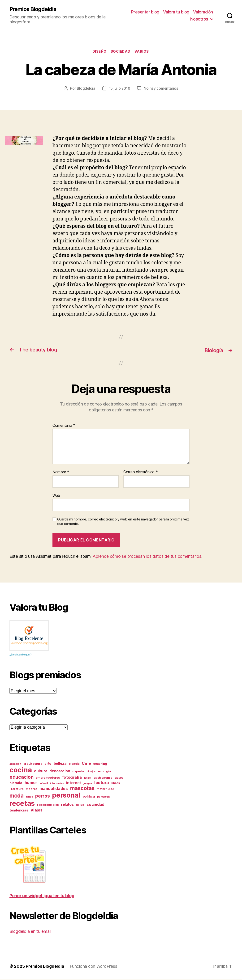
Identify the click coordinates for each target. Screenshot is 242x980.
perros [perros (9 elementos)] (42, 796)
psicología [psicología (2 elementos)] (104, 797)
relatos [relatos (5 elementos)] (67, 805)
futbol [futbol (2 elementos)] (88, 778)
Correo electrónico (141, 473)
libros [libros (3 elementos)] (115, 784)
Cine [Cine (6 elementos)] (86, 764)
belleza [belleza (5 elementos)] (60, 764)
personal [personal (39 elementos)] (66, 796)
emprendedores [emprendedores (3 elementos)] (48, 778)
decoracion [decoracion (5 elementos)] (60, 771)
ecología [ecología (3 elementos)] (105, 772)
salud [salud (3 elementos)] (80, 805)
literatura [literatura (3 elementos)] (16, 789)
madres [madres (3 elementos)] (31, 789)
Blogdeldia (85, 89)
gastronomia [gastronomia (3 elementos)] (103, 778)
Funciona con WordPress (95, 967)
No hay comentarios (161, 89)
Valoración (203, 12)
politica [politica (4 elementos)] (89, 797)
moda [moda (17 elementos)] (17, 796)
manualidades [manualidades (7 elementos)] (54, 789)
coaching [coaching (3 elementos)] (100, 764)
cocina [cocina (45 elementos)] (21, 770)
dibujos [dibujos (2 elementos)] (91, 772)
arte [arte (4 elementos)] (48, 764)
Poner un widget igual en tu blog (42, 896)
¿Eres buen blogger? (20, 655)
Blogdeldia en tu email (30, 932)
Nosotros (199, 19)
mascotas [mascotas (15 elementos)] (82, 789)
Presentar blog (145, 12)
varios (143, 52)
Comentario (64, 426)
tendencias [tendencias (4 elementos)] (19, 811)
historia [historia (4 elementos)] (16, 783)
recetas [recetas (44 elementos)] (22, 804)
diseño (99, 52)
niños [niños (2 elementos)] (30, 797)
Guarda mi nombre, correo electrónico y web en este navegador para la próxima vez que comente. (123, 522)
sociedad (121, 52)
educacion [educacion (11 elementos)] (22, 777)
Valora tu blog (176, 12)
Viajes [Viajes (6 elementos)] (36, 811)
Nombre (61, 473)
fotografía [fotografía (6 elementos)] (72, 778)
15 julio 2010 (120, 89)
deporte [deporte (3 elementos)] (78, 772)
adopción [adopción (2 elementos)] (15, 764)
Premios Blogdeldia (34, 9)
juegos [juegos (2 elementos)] (88, 784)
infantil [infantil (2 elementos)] (44, 784)
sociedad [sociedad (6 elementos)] (95, 805)
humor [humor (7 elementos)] (31, 783)
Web (56, 496)
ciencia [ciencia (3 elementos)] (74, 764)
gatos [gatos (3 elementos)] (119, 778)
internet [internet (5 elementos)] (74, 783)
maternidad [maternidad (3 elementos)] (105, 789)
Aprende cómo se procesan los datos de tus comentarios (147, 557)
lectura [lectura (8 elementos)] (102, 783)
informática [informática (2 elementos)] (57, 784)
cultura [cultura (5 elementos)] (41, 771)
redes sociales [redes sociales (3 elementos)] (48, 805)
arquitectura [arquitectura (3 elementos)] (33, 764)
